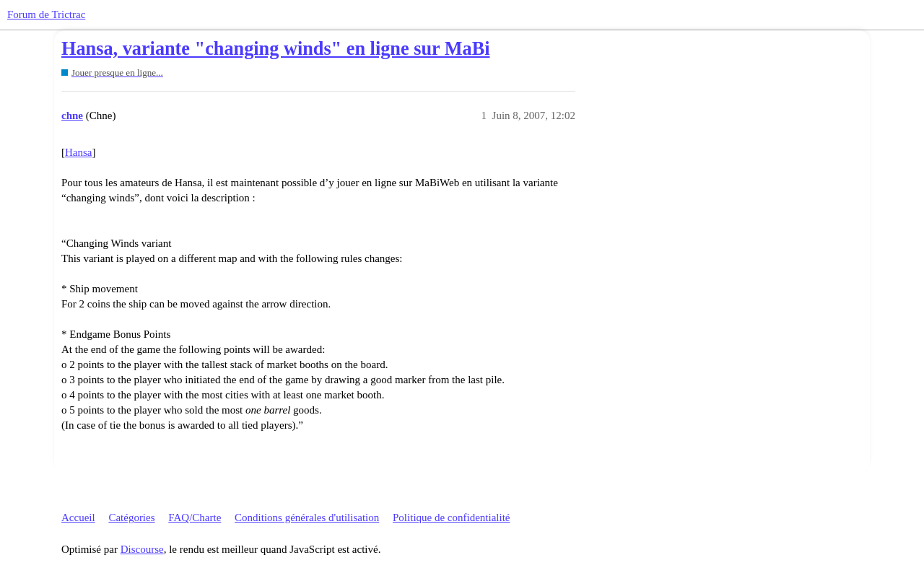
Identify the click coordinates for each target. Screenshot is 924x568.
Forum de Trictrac (46, 14)
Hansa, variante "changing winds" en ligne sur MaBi (275, 49)
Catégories (131, 517)
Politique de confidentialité (451, 517)
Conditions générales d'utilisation (307, 517)
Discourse (142, 549)
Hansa (79, 152)
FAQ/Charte (195, 517)
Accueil (78, 517)
